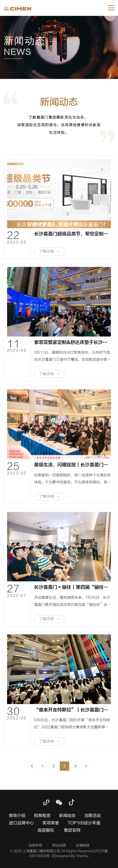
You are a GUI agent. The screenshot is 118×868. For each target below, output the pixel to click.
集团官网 (72, 830)
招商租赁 (42, 816)
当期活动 (92, 816)
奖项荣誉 (51, 823)
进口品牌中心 (21, 823)
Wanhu (82, 856)
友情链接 (83, 845)
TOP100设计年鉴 (84, 823)
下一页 (86, 766)
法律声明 (35, 845)
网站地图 (59, 845)
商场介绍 (17, 816)
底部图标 (46, 830)
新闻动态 (67, 816)
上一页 (32, 766)
